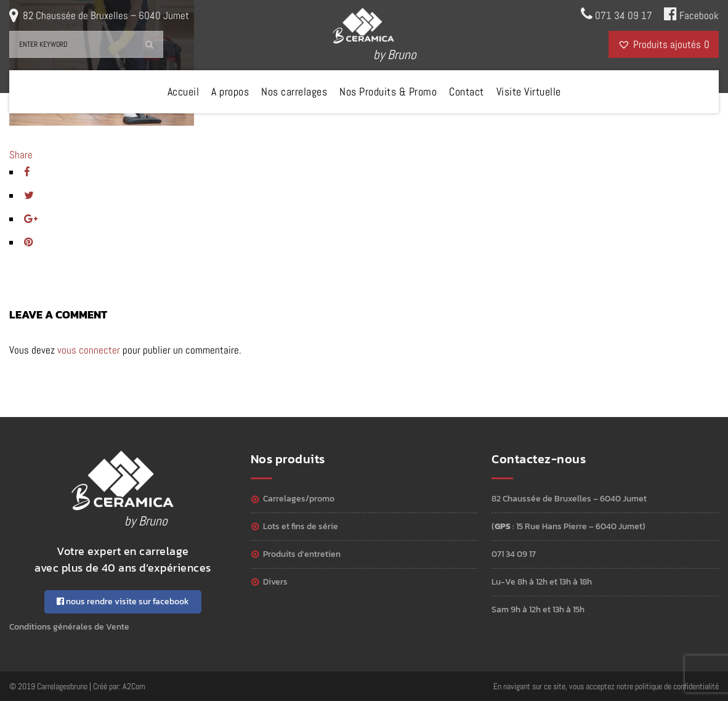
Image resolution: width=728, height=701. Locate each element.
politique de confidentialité (677, 686)
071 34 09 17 (617, 14)
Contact (467, 91)
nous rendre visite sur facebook (123, 602)
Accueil (184, 91)
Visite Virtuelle (529, 91)
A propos (230, 91)
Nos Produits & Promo (388, 91)
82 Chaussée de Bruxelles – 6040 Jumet (106, 15)
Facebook (691, 14)
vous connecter (89, 350)
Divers (275, 582)
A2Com (134, 686)
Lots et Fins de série (301, 526)
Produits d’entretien (302, 554)
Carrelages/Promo (299, 499)
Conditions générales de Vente (69, 627)
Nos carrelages (294, 91)
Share (21, 155)
